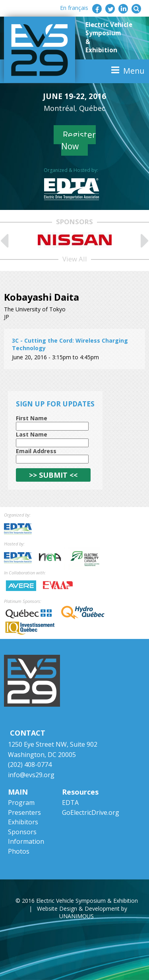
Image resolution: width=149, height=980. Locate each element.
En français (74, 8)
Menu (134, 71)
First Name (32, 418)
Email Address (36, 451)
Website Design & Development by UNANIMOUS (82, 912)
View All (75, 259)
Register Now (78, 140)
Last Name (32, 434)
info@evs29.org (31, 775)
